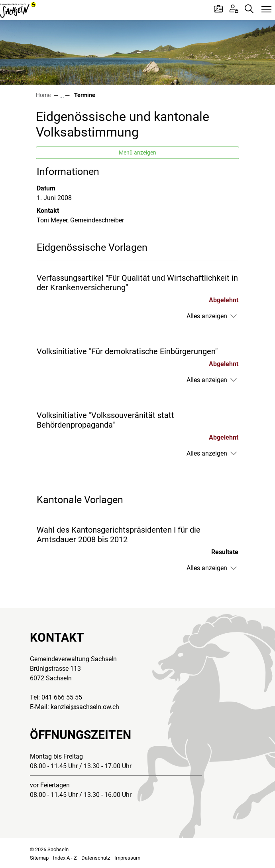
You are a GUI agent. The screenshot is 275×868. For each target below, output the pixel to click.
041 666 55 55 (62, 697)
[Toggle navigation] (266, 10)
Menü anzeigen (137, 153)
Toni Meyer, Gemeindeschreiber (80, 220)
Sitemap (39, 858)
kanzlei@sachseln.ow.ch (85, 707)
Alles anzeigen (207, 316)
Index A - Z (65, 858)
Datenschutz (96, 858)
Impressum (127, 858)
